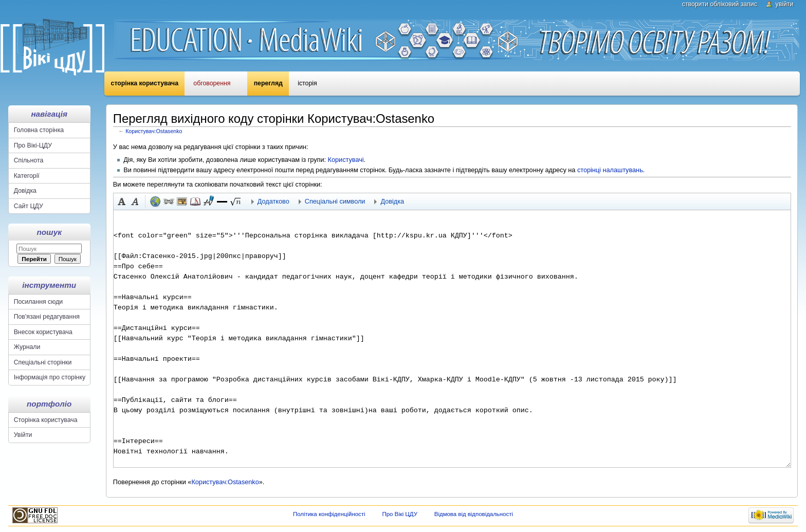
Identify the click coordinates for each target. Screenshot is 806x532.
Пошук (49, 232)
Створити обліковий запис (720, 4)
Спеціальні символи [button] (335, 201)
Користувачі (346, 160)
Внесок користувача (43, 332)
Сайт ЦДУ (29, 206)
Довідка (25, 191)
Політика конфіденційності (329, 514)
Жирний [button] (122, 201)
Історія (307, 83)
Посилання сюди (39, 302)
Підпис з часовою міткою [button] (209, 201)
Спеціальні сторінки (43, 362)
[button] (222, 201)
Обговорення (212, 83)
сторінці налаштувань (610, 170)
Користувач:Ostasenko (154, 131)
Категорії (27, 176)
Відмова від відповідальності (474, 514)
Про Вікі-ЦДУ (33, 145)
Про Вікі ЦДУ (400, 514)
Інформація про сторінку (50, 377)
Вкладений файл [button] (182, 201)
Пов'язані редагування (47, 317)
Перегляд (268, 83)
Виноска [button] (195, 201)
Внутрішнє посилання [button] (169, 201)
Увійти (785, 4)
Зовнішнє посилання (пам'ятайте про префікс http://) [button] (155, 201)
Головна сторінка (39, 130)
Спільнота (29, 160)
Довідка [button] (392, 201)
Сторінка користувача (145, 83)
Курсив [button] (135, 201)
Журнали (27, 347)
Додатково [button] (273, 201)
